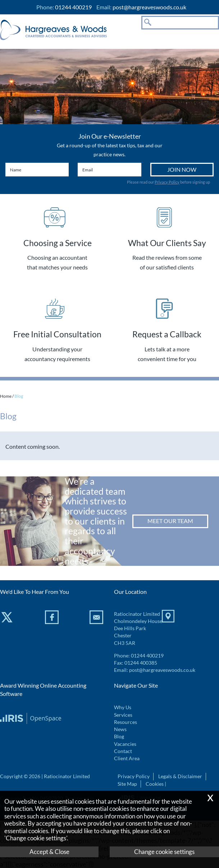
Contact (123, 751)
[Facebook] (53, 618)
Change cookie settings (164, 852)
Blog (119, 737)
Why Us (123, 707)
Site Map (127, 784)
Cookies (155, 784)
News (120, 729)
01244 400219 (147, 656)
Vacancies (125, 744)
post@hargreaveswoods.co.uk (149, 7)
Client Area (127, 758)
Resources (126, 722)
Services (123, 715)
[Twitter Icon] (8, 618)
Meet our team (170, 521)
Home (6, 396)
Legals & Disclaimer (180, 776)
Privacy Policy (167, 182)
